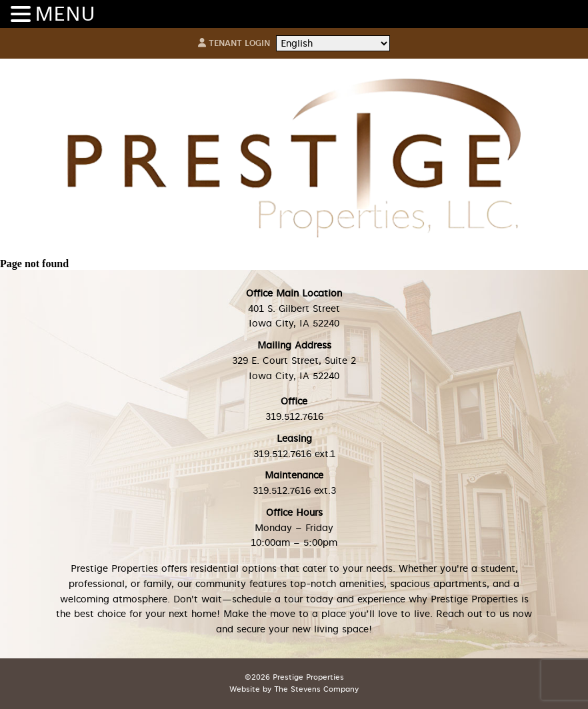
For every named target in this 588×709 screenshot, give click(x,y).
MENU (65, 14)
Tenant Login (234, 43)
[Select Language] (333, 44)
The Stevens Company (316, 689)
